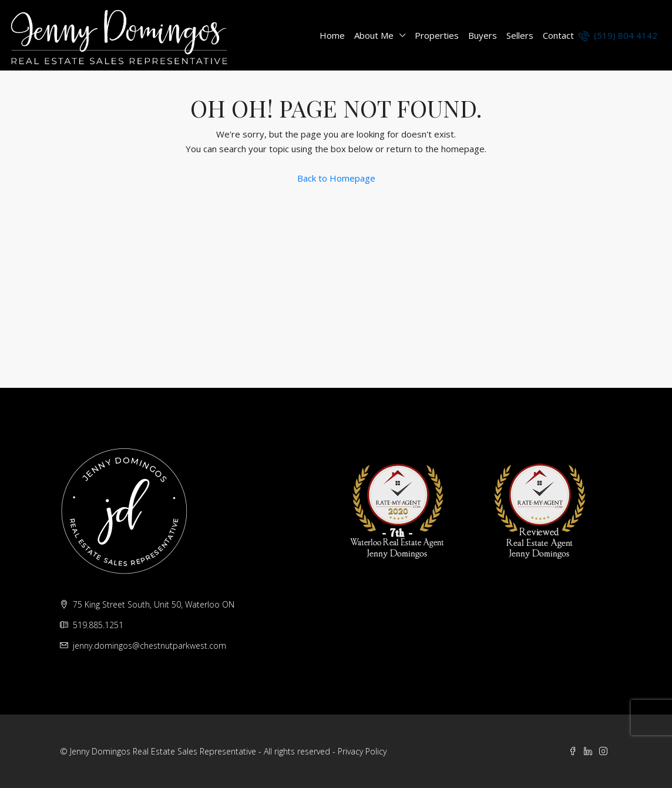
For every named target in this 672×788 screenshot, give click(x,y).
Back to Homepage (336, 178)
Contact (558, 35)
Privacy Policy (362, 751)
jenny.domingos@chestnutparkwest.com (149, 646)
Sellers (520, 35)
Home (332, 35)
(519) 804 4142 (618, 35)
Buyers (483, 35)
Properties (437, 35)
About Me (374, 35)
